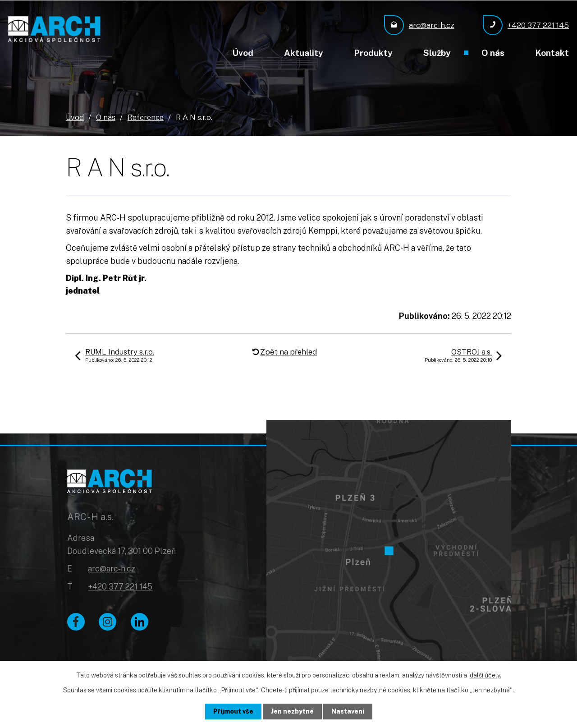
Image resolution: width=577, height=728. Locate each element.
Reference (146, 117)
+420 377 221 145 (120, 587)
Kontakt (552, 53)
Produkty (373, 53)
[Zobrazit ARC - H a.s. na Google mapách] (389, 548)
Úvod (243, 53)
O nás (493, 53)
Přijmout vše (233, 711)
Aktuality (304, 53)
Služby (437, 53)
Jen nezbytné (292, 711)
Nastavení (348, 711)
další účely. (485, 675)
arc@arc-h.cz (112, 569)
